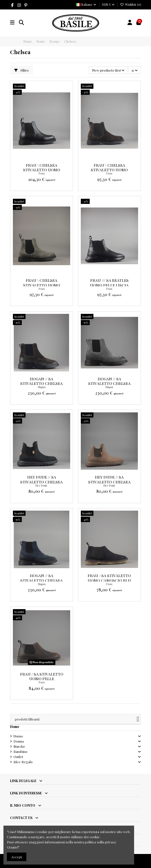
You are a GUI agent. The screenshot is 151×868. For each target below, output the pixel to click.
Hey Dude (42, 485)
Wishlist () (131, 4)
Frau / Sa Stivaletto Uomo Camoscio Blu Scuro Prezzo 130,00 (109, 580)
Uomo (18, 736)
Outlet (18, 757)
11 (135, 70)
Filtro (21, 70)
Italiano (86, 4)
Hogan (42, 387)
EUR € (108, 4)
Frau (42, 173)
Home (15, 727)
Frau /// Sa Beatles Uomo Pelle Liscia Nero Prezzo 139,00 (109, 285)
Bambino (20, 751)
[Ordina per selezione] (108, 70)
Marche (19, 746)
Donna (19, 741)
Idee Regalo (23, 762)
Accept (17, 857)
